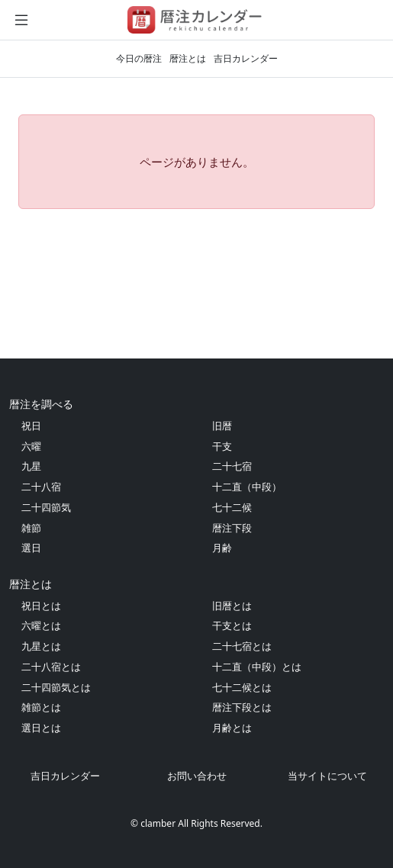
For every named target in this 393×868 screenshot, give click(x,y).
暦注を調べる (41, 404)
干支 (222, 446)
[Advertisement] (196, 284)
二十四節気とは (56, 687)
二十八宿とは (51, 667)
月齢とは (232, 728)
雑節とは (41, 707)
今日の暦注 (139, 58)
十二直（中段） (247, 487)
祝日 (31, 426)
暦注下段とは (242, 707)
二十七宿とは (242, 646)
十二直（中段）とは (257, 667)
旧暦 (222, 426)
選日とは (41, 728)
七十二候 (232, 507)
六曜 (31, 446)
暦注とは (188, 58)
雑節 (31, 528)
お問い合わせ (197, 776)
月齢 (222, 548)
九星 (31, 466)
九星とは (41, 646)
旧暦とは (232, 606)
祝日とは (41, 606)
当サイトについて (327, 776)
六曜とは (41, 625)
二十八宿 (41, 487)
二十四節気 (46, 507)
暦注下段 (232, 528)
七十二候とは (242, 687)
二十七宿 (232, 466)
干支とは (232, 625)
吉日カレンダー (246, 58)
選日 (31, 548)
